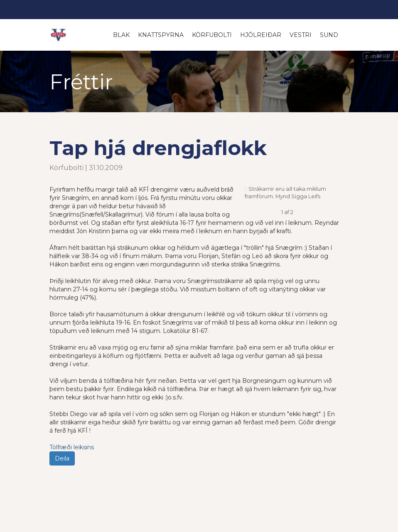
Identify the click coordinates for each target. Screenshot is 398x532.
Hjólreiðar (261, 35)
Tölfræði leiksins (72, 447)
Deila (62, 458)
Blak (121, 35)
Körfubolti (212, 35)
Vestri (301, 35)
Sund (329, 35)
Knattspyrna (161, 35)
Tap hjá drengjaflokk (158, 148)
